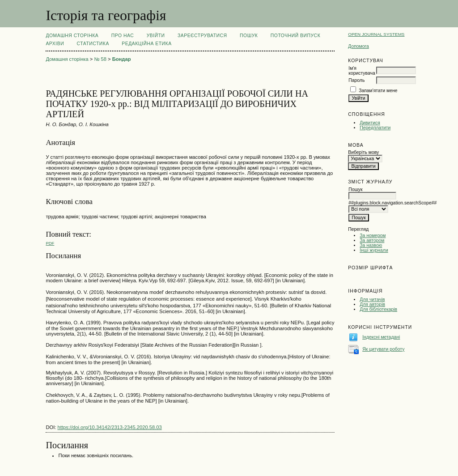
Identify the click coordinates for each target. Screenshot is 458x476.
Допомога (358, 46)
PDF (50, 243)
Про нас (123, 36)
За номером (373, 236)
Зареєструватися (202, 36)
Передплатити (375, 128)
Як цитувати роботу (383, 349)
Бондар (122, 59)
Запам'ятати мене (378, 91)
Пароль (356, 80)
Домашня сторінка (72, 36)
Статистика (93, 44)
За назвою (371, 245)
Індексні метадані (381, 337)
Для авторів (372, 304)
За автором (372, 240)
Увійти (156, 36)
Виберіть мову (363, 152)
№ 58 (100, 59)
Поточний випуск (295, 36)
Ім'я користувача (362, 71)
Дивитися (370, 123)
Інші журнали (374, 250)
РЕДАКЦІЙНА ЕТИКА (146, 44)
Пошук (249, 36)
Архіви (55, 44)
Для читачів (372, 300)
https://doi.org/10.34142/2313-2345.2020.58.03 (110, 427)
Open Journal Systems (376, 34)
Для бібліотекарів (378, 309)
